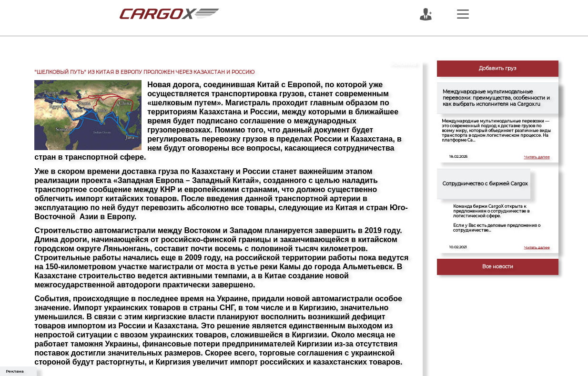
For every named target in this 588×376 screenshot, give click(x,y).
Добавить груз (498, 68)
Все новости (498, 267)
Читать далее (537, 157)
